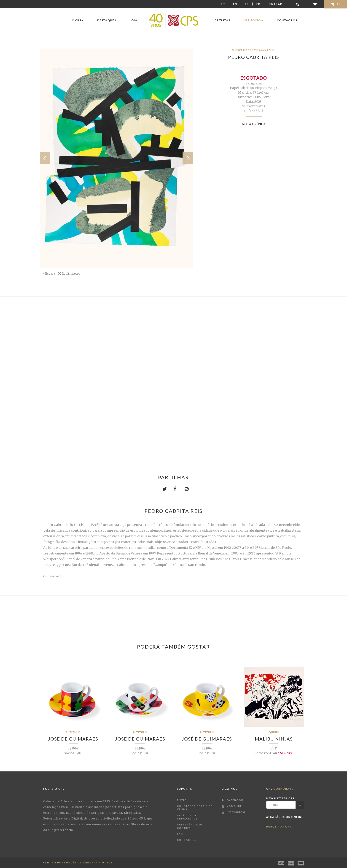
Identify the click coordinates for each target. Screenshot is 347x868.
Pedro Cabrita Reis (254, 57)
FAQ (180, 834)
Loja (134, 20)
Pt (223, 4)
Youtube (232, 806)
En (235, 4)
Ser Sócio (254, 20)
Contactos (287, 20)
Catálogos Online (285, 817)
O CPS (78, 20)
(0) (336, 4)
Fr (258, 4)
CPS (280, 789)
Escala (49, 273)
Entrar (276, 4)
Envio (182, 800)
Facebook (233, 800)
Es (247, 4)
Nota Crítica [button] (254, 124)
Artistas (222, 20)
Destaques (107, 20)
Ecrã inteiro (69, 273)
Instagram (233, 812)
